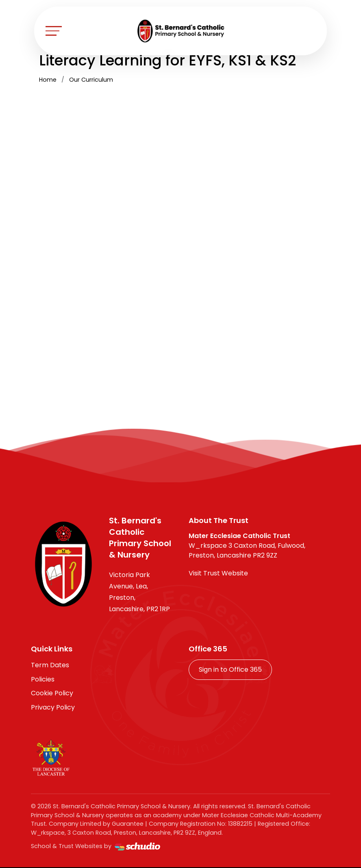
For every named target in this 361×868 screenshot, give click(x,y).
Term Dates (50, 665)
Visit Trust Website (218, 573)
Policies (43, 679)
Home (48, 80)
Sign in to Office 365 (230, 669)
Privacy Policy (53, 707)
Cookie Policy (52, 693)
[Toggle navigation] (54, 31)
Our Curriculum (91, 80)
